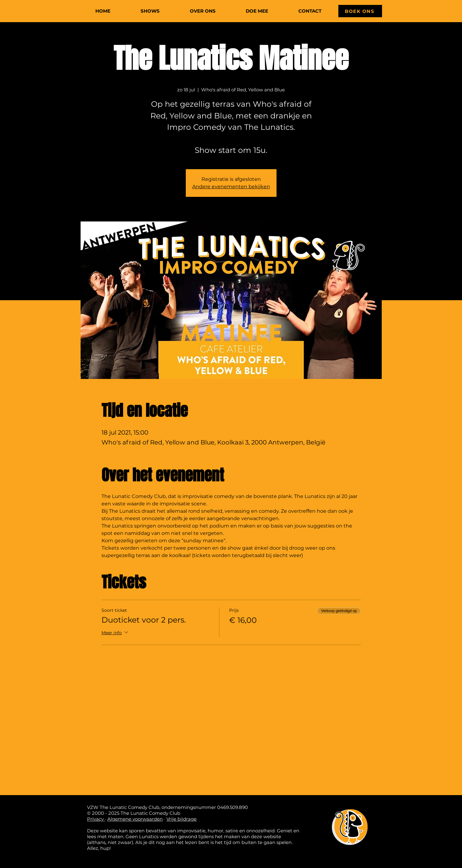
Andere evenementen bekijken (231, 187)
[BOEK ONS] (360, 11)
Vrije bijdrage (181, 819)
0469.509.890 (233, 807)
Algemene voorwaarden (135, 819)
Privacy (96, 819)
